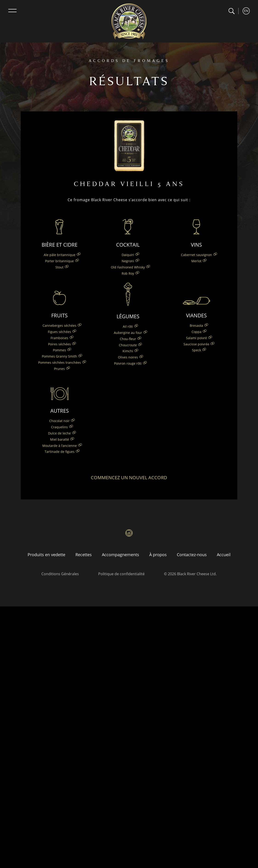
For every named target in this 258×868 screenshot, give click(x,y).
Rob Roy (128, 273)
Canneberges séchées (59, 325)
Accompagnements (120, 555)
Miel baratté (60, 439)
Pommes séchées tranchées (60, 362)
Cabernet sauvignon (196, 255)
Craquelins (59, 427)
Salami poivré (196, 338)
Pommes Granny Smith (59, 356)
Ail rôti (128, 326)
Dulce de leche (59, 433)
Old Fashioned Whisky (128, 267)
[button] (231, 11)
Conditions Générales (60, 574)
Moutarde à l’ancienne (60, 446)
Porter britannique (59, 261)
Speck (196, 350)
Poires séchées (59, 344)
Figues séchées (59, 332)
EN (246, 11)
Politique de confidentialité (121, 574)
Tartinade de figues (60, 452)
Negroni (128, 261)
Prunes (59, 369)
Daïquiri (128, 255)
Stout (59, 267)
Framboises (59, 338)
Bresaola (196, 325)
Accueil (224, 555)
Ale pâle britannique (60, 255)
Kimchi (128, 351)
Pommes (59, 350)
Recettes (84, 555)
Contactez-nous (192, 555)
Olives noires (128, 357)
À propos (158, 555)
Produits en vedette (46, 555)
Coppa (196, 332)
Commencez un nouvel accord (129, 478)
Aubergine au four (128, 333)
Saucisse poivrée (196, 344)
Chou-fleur (128, 339)
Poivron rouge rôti (128, 363)
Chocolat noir (59, 421)
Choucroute (128, 345)
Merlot (196, 261)
